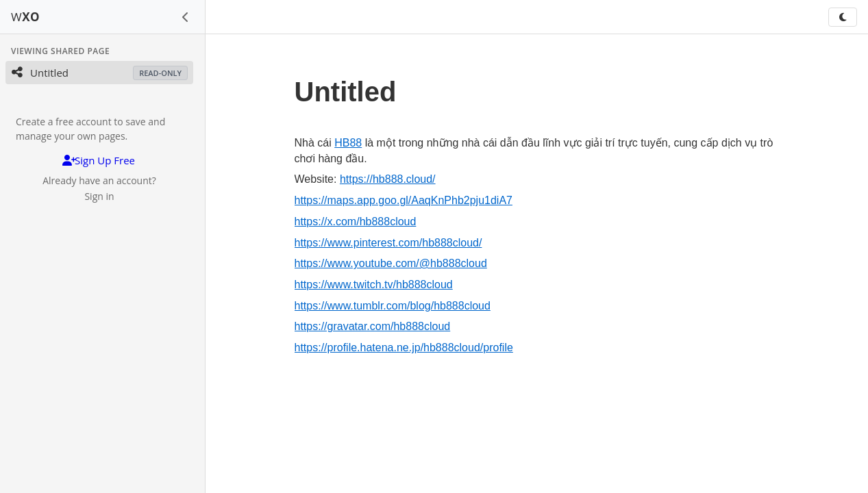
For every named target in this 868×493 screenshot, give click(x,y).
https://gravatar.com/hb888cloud (373, 326)
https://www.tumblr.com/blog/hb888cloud (393, 306)
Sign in (99, 196)
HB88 (348, 143)
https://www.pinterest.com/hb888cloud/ (388, 243)
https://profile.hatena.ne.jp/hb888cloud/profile (404, 347)
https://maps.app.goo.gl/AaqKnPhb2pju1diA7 (404, 200)
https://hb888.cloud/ (388, 179)
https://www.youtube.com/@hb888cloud (391, 263)
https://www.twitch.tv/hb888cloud (374, 285)
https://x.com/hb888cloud (356, 222)
